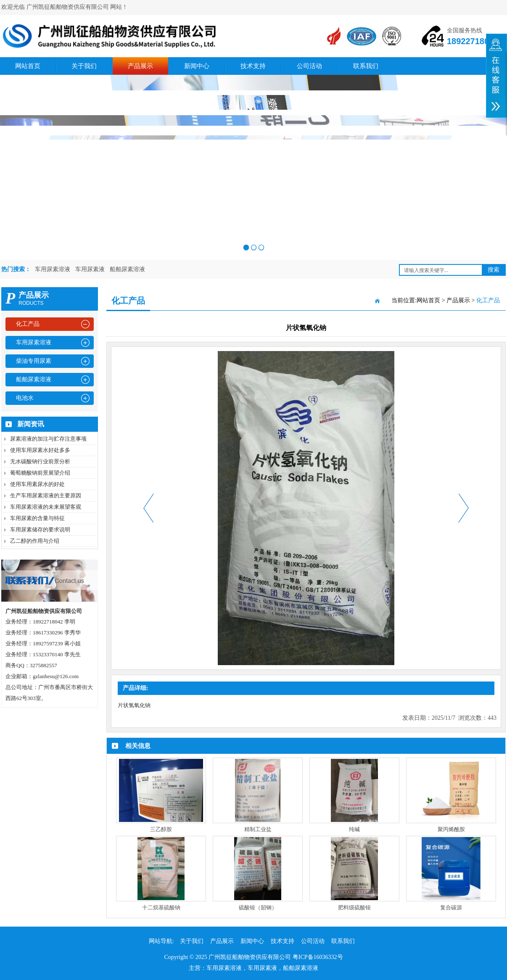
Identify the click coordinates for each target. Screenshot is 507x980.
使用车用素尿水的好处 (37, 484)
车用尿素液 (90, 269)
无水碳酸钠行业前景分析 (40, 461)
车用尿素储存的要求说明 (40, 530)
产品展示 (140, 66)
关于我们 (84, 66)
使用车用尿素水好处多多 (40, 450)
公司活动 (309, 66)
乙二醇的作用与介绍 (35, 541)
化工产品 (28, 324)
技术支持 (253, 66)
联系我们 (366, 66)
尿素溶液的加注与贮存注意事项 (48, 439)
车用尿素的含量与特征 (37, 518)
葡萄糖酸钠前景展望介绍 (40, 473)
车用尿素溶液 (53, 269)
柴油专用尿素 (34, 361)
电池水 (25, 398)
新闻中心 (197, 66)
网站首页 (28, 66)
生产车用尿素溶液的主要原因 (46, 495)
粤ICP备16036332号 (318, 957)
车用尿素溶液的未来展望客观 (46, 507)
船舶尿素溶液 (127, 269)
